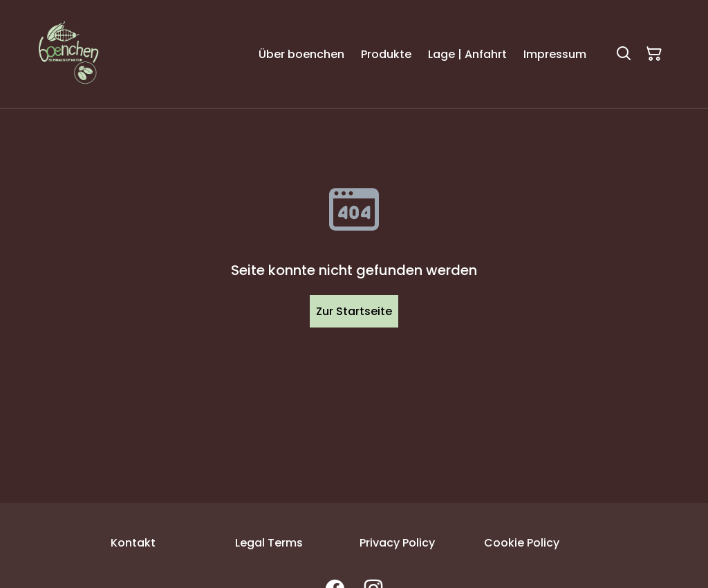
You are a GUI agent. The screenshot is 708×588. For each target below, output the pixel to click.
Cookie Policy (522, 543)
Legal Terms (269, 543)
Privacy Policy (397, 543)
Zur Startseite (354, 311)
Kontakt (133, 543)
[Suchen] (624, 54)
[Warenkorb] (654, 54)
